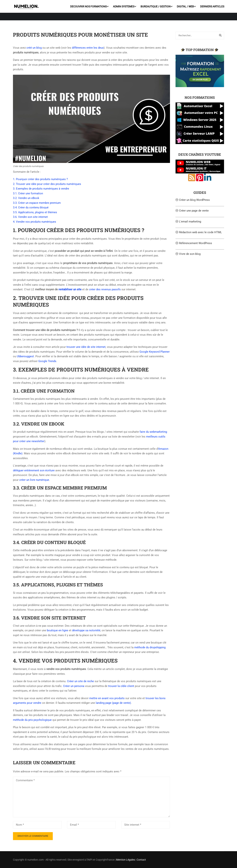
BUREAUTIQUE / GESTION (155, 6)
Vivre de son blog (190, 254)
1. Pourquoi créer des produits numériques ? (40, 179)
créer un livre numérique (34, 480)
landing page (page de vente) (113, 703)
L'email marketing (190, 222)
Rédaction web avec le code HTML (200, 232)
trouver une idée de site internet (86, 347)
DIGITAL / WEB (185, 6)
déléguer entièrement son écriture (34, 470)
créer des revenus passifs (105, 289)
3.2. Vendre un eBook (26, 198)
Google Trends (47, 361)
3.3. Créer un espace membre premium (37, 203)
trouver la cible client (121, 686)
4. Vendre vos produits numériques (35, 222)
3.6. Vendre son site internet (30, 217)
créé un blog (34, 48)
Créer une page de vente (194, 211)
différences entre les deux (88, 48)
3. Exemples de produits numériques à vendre (41, 189)
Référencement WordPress (196, 243)
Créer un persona (74, 686)
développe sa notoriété (86, 630)
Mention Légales (126, 860)
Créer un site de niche (80, 681)
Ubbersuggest (25, 356)
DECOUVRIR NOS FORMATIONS (88, 6)
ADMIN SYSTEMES (123, 6)
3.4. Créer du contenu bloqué (31, 207)
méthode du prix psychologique (32, 720)
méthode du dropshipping (150, 647)
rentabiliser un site (70, 289)
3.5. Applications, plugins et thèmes (35, 212)
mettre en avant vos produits (107, 698)
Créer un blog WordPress (194, 200)
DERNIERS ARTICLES (212, 6)
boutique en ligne (57, 630)
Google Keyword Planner (154, 352)
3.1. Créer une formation (28, 193)
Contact (141, 860)
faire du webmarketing (153, 432)
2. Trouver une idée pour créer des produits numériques (47, 184)
